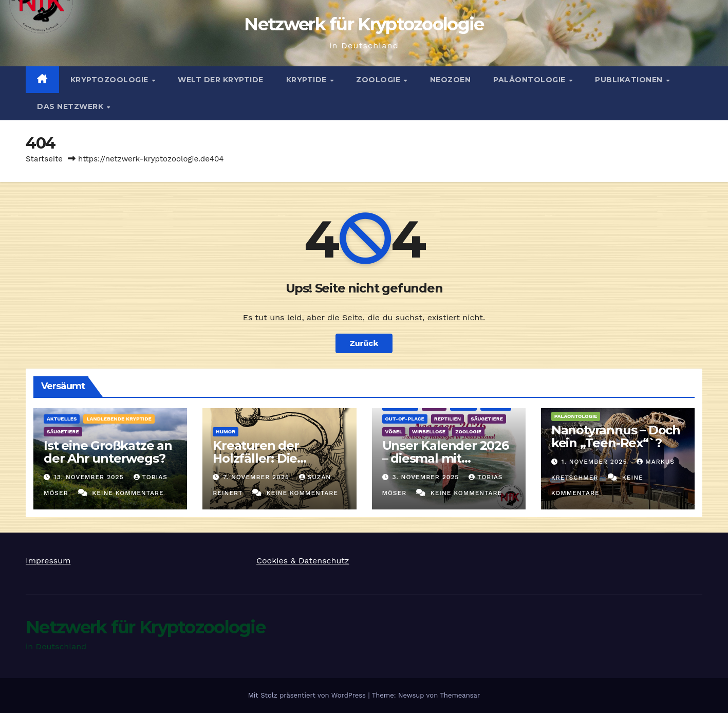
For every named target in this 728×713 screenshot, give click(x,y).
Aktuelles (62, 419)
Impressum (48, 561)
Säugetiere (63, 432)
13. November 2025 (90, 477)
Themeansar (460, 695)
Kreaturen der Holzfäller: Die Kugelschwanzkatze (274, 458)
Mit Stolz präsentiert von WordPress (308, 695)
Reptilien (447, 419)
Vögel (394, 432)
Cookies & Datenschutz (303, 561)
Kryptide (308, 80)
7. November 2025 (257, 477)
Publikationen (630, 80)
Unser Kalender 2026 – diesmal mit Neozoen (445, 458)
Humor (226, 432)
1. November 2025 (596, 462)
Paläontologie (530, 80)
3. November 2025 (427, 477)
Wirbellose (429, 432)
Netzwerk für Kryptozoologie (364, 24)
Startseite (44, 159)
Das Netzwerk (71, 106)
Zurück (364, 343)
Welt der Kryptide (221, 80)
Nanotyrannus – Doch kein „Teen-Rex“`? (616, 436)
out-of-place (405, 419)
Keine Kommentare (128, 493)
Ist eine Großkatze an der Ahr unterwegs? (108, 452)
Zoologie (379, 80)
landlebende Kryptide (119, 419)
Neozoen (451, 80)
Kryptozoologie (111, 80)
